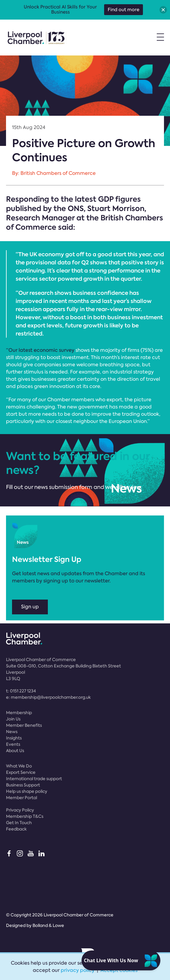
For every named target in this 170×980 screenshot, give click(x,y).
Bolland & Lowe (48, 925)
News (12, 732)
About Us (15, 751)
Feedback (16, 829)
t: (21, 691)
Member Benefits (24, 725)
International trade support (34, 779)
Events (13, 744)
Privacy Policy (20, 810)
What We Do (19, 766)
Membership (19, 713)
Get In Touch (19, 823)
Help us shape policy (27, 791)
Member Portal (22, 798)
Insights (14, 738)
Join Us (13, 719)
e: (48, 697)
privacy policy (78, 970)
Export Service (21, 772)
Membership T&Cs (25, 816)
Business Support (23, 785)
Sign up (30, 607)
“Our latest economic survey (40, 350)
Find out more (124, 10)
